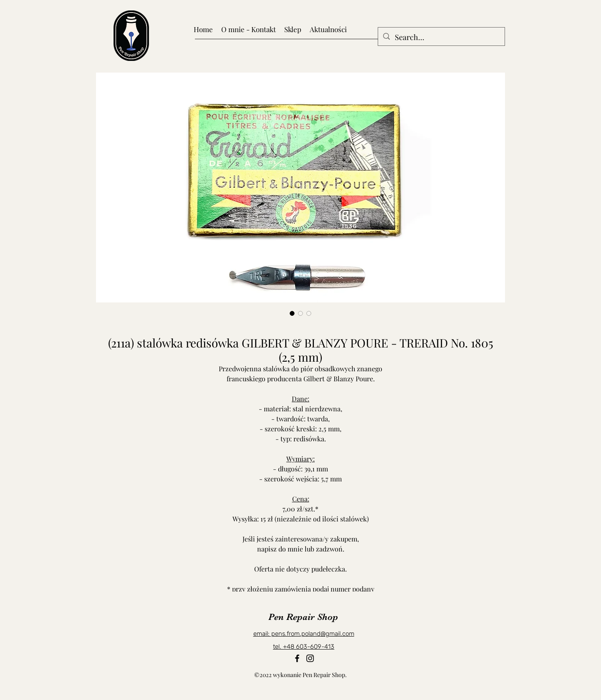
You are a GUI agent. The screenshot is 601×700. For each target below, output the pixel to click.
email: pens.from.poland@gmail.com (304, 634)
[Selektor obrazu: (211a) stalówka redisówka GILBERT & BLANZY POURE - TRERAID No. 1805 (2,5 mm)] (292, 313)
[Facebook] (297, 658)
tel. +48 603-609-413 (304, 647)
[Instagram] (310, 658)
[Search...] (441, 38)
